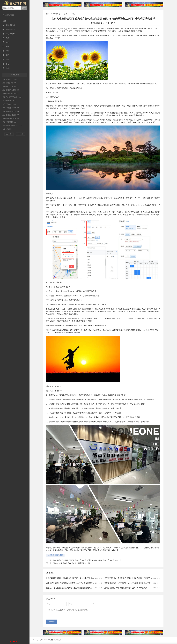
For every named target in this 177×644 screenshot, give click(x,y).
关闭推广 (16, 641)
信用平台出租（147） (9, 104)
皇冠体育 (57, 14)
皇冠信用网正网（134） (10, 122)
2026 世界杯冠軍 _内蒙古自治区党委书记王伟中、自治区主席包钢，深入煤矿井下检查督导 (81, 583)
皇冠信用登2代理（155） (11, 94)
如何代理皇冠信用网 (55, 555)
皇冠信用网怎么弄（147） (11, 101)
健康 (6, 60)
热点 (6, 38)
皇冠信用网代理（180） (10, 83)
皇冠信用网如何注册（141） (12, 115)
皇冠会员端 (9, 29)
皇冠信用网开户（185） (10, 79)
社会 (6, 47)
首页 (4, 21)
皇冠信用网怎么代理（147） (12, 108)
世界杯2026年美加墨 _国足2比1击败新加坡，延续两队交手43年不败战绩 (73, 578)
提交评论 (52, 623)
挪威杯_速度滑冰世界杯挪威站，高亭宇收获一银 (71, 563)
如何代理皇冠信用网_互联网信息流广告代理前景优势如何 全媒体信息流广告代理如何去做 (87, 560)
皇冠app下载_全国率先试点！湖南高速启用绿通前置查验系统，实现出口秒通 (75, 588)
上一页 (9, 134)
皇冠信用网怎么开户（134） (12, 118)
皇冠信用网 (9, 34)
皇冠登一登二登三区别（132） (12, 126)
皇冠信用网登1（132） (10, 129)
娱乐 (6, 42)
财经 (6, 55)
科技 (6, 64)
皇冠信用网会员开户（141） (12, 111)
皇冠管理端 (9, 25)
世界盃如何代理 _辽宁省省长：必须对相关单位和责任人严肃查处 (129, 583)
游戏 (6, 68)
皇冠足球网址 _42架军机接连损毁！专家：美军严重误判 (126, 588)
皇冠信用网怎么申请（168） (12, 90)
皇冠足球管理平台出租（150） (12, 97)
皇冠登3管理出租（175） (11, 86)
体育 (6, 51)
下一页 (21, 134)
